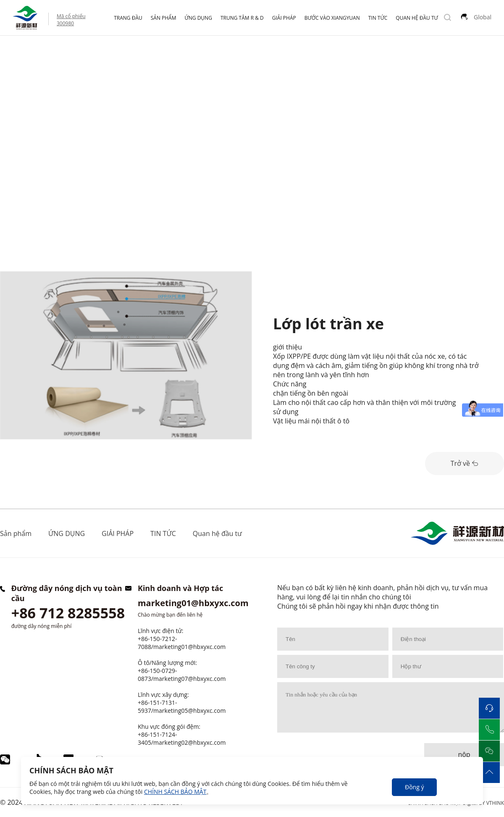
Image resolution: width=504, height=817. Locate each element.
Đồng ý (414, 787)
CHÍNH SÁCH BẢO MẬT (175, 792)
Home (9, 53)
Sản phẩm (164, 18)
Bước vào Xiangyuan (332, 18)
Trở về (465, 463)
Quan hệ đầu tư (417, 18)
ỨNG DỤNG (198, 18)
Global (483, 17)
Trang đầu (128, 18)
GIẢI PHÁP (284, 18)
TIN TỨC (378, 18)
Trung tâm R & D (242, 18)
